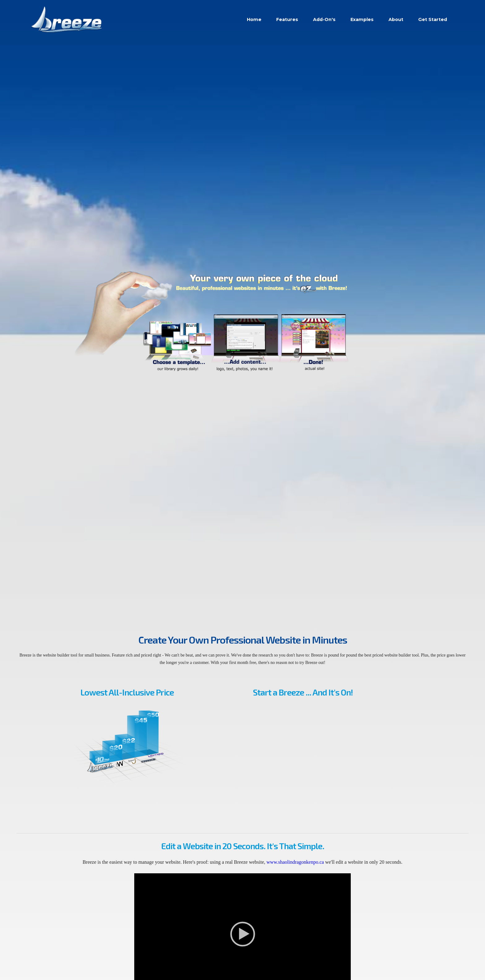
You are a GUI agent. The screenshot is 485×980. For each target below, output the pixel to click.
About (396, 19)
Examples (362, 19)
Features (287, 19)
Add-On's (324, 19)
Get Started (433, 19)
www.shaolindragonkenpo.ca (295, 862)
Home (254, 19)
